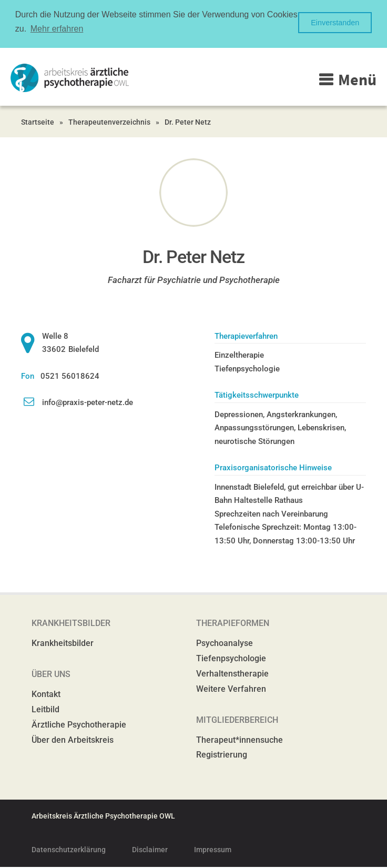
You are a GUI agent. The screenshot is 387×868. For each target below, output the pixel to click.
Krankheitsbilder (63, 643)
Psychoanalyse (225, 643)
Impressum (213, 850)
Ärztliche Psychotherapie (79, 725)
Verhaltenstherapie (232, 674)
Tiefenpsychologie (231, 658)
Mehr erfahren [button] (57, 29)
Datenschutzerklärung (69, 850)
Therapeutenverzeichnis (109, 122)
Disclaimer (150, 850)
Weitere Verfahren (231, 689)
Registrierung (222, 755)
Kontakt (46, 694)
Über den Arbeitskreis (73, 740)
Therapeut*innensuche (240, 740)
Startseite (38, 122)
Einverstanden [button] (335, 23)
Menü (357, 79)
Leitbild (45, 709)
